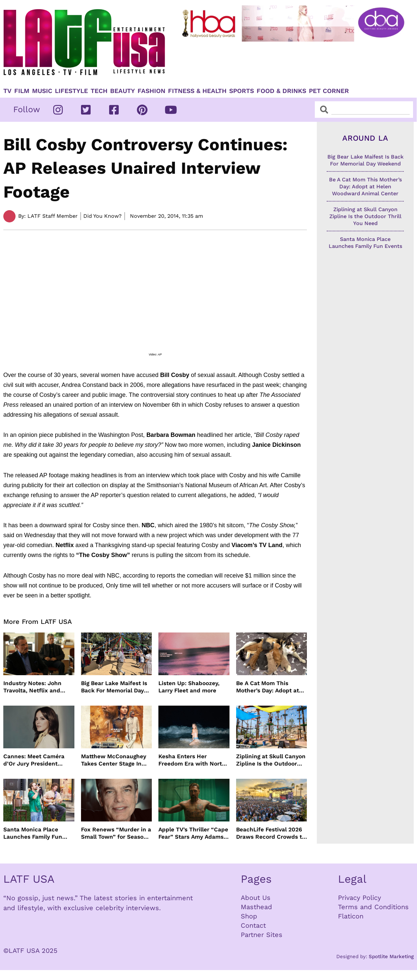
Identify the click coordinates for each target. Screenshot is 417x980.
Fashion (151, 91)
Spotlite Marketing (391, 957)
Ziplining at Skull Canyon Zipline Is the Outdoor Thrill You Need (271, 760)
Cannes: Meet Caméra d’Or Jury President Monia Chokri (34, 760)
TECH (99, 91)
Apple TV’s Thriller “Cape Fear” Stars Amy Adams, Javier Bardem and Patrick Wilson (193, 833)
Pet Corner (329, 91)
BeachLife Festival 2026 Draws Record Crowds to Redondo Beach (271, 833)
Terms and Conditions (373, 907)
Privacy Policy (359, 898)
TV (7, 91)
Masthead (256, 907)
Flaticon (351, 916)
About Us (256, 898)
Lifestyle (71, 91)
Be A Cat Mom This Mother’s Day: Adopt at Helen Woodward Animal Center (270, 687)
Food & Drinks (281, 91)
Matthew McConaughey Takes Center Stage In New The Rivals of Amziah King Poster (114, 760)
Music (42, 91)
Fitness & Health (197, 91)
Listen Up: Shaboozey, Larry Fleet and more (189, 687)
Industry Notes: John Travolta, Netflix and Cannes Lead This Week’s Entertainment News (39, 687)
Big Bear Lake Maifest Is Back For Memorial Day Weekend (114, 687)
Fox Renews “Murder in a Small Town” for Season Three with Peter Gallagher (116, 833)
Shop (249, 916)
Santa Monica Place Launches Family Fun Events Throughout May (36, 833)
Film (22, 91)
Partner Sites (262, 935)
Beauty (123, 91)
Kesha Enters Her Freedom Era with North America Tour (192, 760)
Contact (253, 925)
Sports (242, 91)
